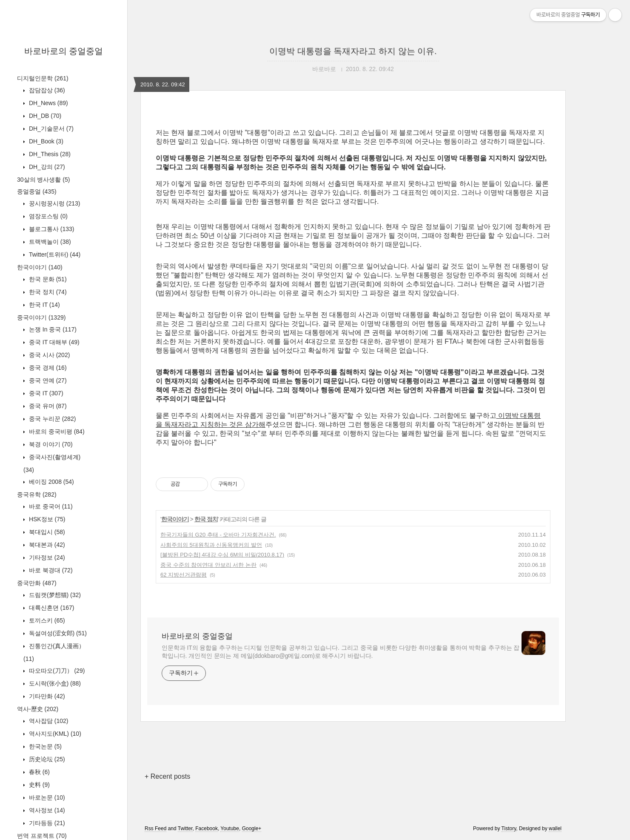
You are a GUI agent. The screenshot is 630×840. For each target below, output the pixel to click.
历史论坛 (46, 759)
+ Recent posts (167, 776)
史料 (38, 785)
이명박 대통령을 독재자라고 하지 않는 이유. (353, 51)
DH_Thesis (49, 154)
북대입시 (46, 532)
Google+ (252, 829)
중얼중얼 (37, 191)
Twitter (185, 829)
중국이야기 (41, 317)
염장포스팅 (47, 216)
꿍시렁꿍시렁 (54, 203)
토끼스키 (46, 620)
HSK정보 (46, 519)
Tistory (509, 829)
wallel (555, 829)
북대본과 (46, 545)
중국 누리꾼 (51, 419)
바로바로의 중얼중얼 (64, 51)
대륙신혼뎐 (51, 608)
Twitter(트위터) (54, 254)
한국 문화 (47, 279)
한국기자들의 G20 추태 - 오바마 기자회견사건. (218, 535)
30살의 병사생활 (43, 180)
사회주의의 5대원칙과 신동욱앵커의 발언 (211, 545)
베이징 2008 (51, 482)
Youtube (230, 829)
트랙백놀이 (49, 242)
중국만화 (37, 583)
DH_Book (45, 141)
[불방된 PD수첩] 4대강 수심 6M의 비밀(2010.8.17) (222, 555)
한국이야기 (40, 267)
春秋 (38, 772)
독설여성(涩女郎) (57, 633)
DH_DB (44, 116)
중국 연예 (47, 380)
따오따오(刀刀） (56, 671)
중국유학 (37, 494)
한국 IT (44, 305)
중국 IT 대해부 (53, 342)
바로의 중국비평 (56, 431)
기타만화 (46, 696)
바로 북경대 (50, 570)
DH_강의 (46, 167)
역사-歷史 (38, 709)
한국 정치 (47, 292)
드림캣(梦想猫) (54, 595)
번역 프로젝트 (42, 836)
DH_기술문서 (50, 129)
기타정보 (46, 557)
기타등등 (46, 823)
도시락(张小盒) (54, 683)
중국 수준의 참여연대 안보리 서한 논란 (208, 565)
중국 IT (45, 393)
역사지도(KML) (54, 734)
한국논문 (44, 746)
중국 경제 (47, 368)
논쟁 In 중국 (52, 329)
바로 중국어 (50, 506)
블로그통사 (51, 229)
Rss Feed (155, 829)
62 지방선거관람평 (184, 575)
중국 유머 (47, 406)
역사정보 (46, 810)
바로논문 (46, 797)
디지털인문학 (43, 78)
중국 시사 (48, 355)
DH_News (48, 103)
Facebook (207, 829)
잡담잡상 (46, 90)
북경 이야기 (50, 444)
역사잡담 (48, 721)
